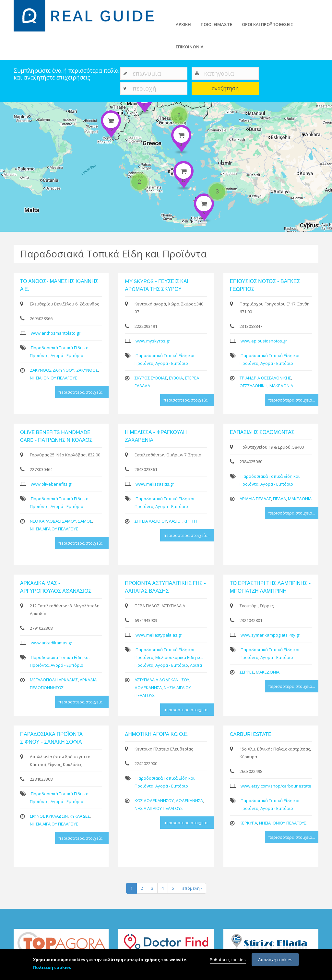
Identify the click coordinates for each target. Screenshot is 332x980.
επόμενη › (192, 888)
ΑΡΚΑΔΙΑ (88, 680)
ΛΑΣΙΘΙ (175, 521)
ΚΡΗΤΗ (190, 521)
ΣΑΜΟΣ (85, 521)
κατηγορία (219, 73)
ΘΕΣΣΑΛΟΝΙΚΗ (254, 386)
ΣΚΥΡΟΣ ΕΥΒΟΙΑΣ (151, 378)
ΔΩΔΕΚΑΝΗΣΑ (148, 688)
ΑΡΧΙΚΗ (183, 24)
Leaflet (291, 229)
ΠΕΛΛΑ (279, 499)
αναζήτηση (225, 88)
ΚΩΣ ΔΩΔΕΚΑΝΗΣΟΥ (154, 800)
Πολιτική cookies (52, 968)
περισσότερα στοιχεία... (82, 392)
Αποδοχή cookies (275, 960)
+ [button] (9, 111)
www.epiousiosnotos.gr (264, 341)
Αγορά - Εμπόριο (67, 355)
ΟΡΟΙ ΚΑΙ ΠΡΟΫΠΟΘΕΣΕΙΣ (268, 24)
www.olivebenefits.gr (52, 484)
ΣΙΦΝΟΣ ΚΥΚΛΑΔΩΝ (49, 816)
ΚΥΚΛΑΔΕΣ (80, 816)
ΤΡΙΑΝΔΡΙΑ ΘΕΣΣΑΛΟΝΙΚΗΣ (265, 378)
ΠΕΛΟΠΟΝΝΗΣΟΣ (47, 688)
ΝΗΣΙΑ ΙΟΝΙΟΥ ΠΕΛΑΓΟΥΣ (53, 378)
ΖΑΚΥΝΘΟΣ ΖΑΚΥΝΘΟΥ (52, 370)
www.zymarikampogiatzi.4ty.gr (270, 635)
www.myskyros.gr (153, 341)
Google (325, 229)
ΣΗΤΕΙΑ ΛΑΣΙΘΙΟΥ (151, 521)
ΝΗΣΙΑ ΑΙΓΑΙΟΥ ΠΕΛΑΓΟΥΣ (54, 529)
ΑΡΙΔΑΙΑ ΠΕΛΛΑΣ (255, 499)
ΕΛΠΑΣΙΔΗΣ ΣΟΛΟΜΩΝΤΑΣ (262, 432)
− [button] (9, 120)
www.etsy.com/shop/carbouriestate (276, 786)
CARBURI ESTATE (251, 734)
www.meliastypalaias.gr (159, 635)
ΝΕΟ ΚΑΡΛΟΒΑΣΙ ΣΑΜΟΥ (53, 521)
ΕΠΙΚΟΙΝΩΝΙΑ (190, 47)
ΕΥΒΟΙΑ (176, 378)
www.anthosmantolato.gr (56, 333)
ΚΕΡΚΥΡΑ (248, 823)
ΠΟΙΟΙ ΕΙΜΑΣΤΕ (216, 24)
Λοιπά (196, 665)
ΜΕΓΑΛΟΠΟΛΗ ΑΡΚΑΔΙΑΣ (54, 680)
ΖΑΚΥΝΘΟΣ (87, 370)
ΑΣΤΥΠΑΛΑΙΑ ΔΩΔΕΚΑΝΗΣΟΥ (162, 680)
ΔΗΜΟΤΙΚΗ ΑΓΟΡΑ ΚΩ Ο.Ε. (157, 734)
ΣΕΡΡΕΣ (247, 672)
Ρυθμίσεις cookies (228, 960)
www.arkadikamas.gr (52, 643)
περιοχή (144, 88)
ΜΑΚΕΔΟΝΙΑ (281, 386)
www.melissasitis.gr (155, 484)
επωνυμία (147, 73)
